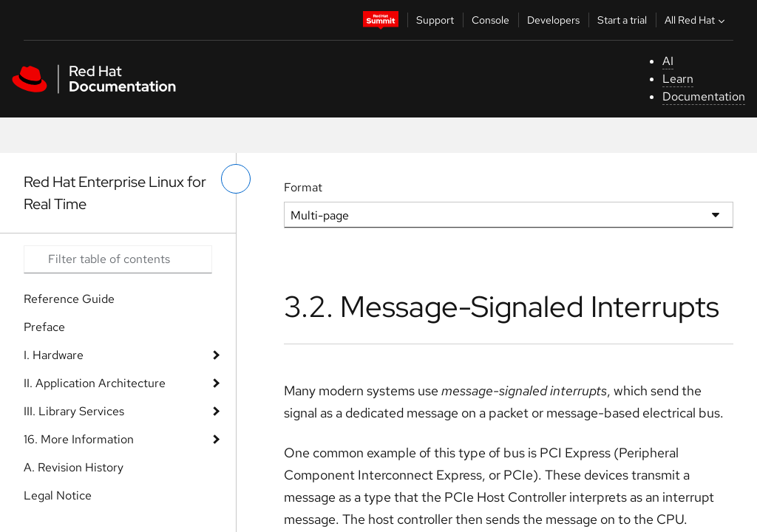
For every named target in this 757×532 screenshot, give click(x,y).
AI (668, 61)
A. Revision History (74, 467)
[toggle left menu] (236, 179)
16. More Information (79, 439)
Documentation (704, 96)
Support (435, 20)
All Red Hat (696, 20)
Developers (553, 20)
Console (490, 20)
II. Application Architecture (95, 383)
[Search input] (118, 259)
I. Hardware (54, 355)
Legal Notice (58, 495)
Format (303, 187)
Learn (678, 79)
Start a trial (622, 20)
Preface (44, 327)
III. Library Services (74, 411)
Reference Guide (69, 299)
